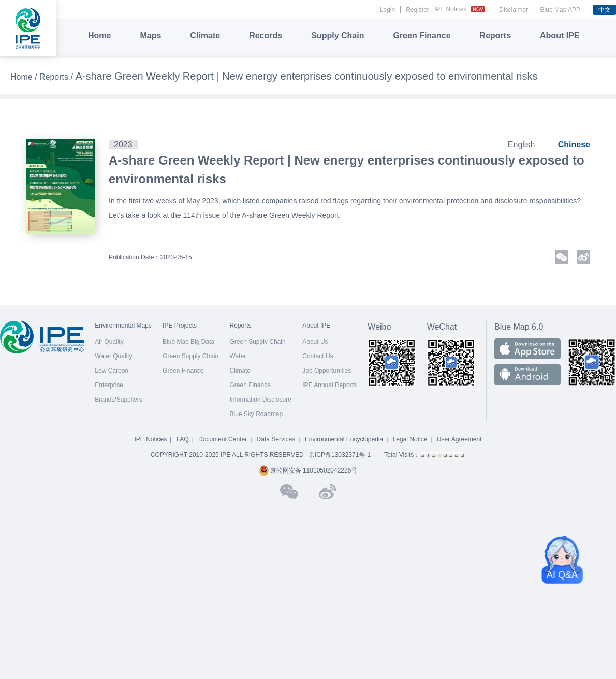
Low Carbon (112, 371)
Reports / (57, 77)
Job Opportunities (327, 371)
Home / (25, 77)
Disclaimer (514, 10)
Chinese (574, 145)
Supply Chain (338, 35)
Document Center (223, 439)
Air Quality (109, 342)
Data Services (276, 439)
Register (417, 10)
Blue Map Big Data (188, 342)
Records (266, 35)
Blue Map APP (560, 10)
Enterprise (109, 385)
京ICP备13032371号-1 (340, 455)
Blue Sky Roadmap (256, 414)
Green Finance (422, 35)
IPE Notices (461, 9)
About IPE (560, 35)
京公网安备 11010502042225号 (308, 470)
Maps (150, 35)
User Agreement (459, 439)
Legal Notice (410, 439)
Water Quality (113, 356)
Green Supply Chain (190, 356)
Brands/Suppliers (118, 400)
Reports (495, 35)
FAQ (183, 439)
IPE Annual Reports (329, 385)
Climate (205, 35)
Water (238, 356)
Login (387, 10)
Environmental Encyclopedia (344, 439)
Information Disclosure (261, 400)
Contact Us (318, 356)
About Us (315, 342)
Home (99, 35)
